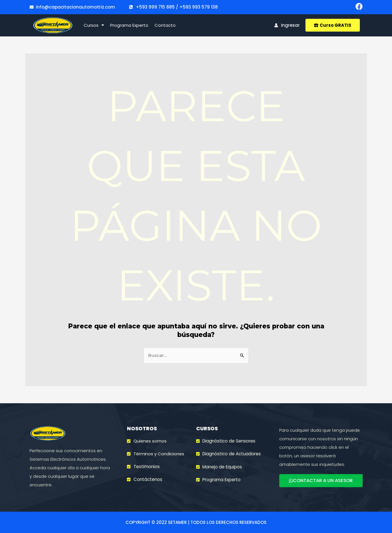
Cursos (94, 25)
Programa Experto (129, 25)
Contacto (165, 25)
